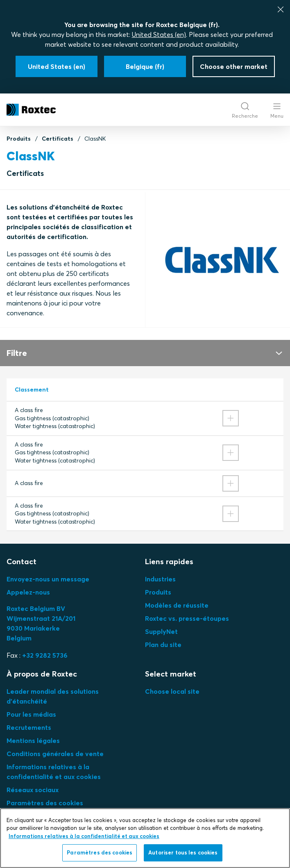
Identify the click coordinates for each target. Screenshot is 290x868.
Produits (19, 139)
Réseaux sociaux (33, 790)
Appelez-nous (28, 592)
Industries (160, 579)
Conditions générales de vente (55, 754)
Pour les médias (31, 714)
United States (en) (159, 34)
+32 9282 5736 (45, 655)
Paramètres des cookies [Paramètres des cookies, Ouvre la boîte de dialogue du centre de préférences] (100, 852)
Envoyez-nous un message (48, 579)
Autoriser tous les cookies (183, 852)
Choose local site (172, 691)
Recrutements (29, 727)
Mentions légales (33, 740)
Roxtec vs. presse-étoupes (187, 618)
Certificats (58, 139)
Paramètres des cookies (45, 803)
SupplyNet (161, 631)
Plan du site (163, 645)
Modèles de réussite (177, 605)
